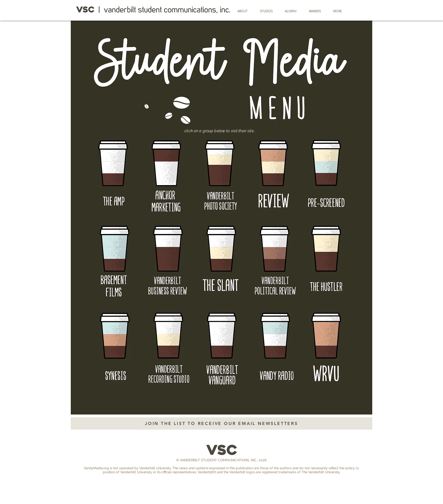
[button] (291, 11)
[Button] (117, 174)
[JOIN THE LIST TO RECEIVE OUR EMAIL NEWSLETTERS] (221, 423)
